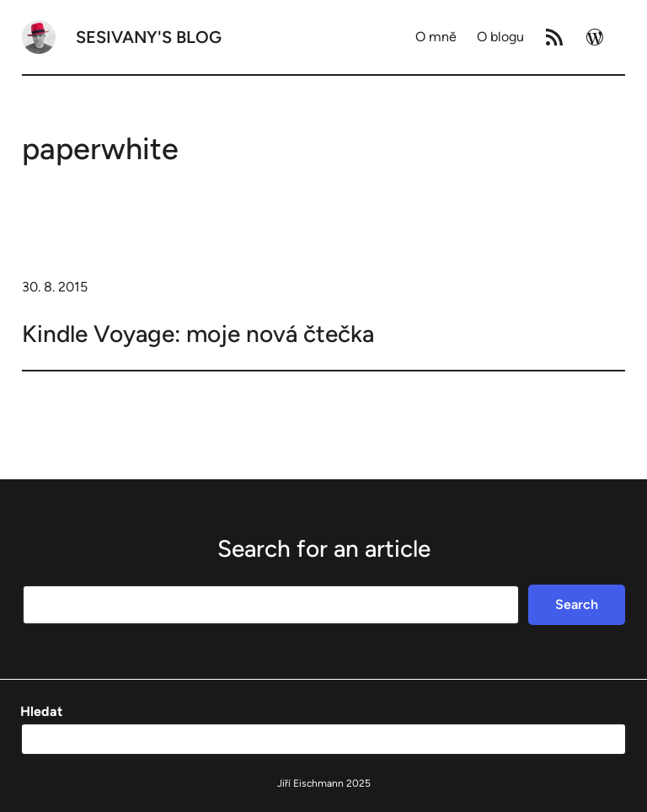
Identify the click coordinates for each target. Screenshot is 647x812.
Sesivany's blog (149, 37)
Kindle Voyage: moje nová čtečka (198, 334)
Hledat (41, 711)
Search (577, 604)
